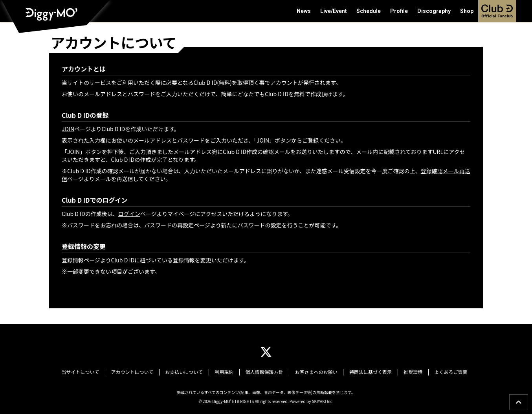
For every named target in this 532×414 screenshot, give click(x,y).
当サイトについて (88, 372)
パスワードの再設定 (169, 225)
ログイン (129, 214)
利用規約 (226, 372)
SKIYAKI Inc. (323, 400)
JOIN (68, 129)
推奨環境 (407, 372)
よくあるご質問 (443, 372)
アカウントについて (138, 372)
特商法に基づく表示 (366, 372)
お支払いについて (188, 372)
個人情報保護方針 (264, 372)
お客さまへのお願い (314, 372)
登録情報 (73, 260)
